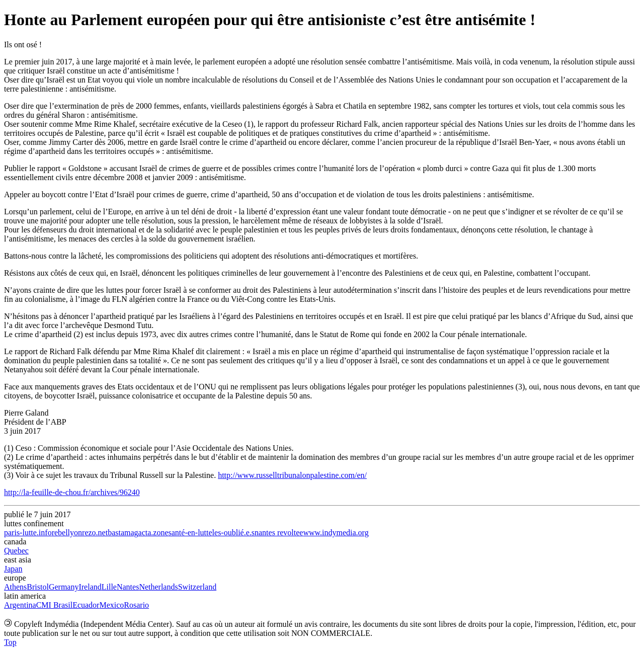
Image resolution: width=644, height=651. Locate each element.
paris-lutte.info (28, 533)
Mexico (111, 605)
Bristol (38, 587)
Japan (13, 569)
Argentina (20, 605)
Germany (64, 587)
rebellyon (67, 533)
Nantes (128, 587)
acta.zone (153, 533)
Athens (15, 587)
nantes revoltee (279, 533)
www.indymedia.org (336, 533)
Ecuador (86, 605)
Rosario (136, 605)
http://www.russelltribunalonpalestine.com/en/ (292, 475)
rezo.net (95, 533)
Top (10, 642)
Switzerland (197, 587)
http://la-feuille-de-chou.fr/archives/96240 (72, 492)
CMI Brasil (54, 605)
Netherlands (158, 587)
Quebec (16, 551)
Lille (109, 587)
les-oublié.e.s (233, 533)
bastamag (123, 533)
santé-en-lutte (190, 533)
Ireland (90, 587)
